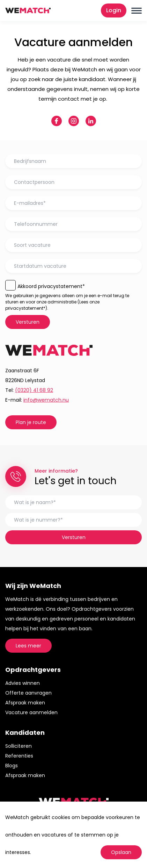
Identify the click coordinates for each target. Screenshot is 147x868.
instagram (74, 121)
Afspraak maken (25, 703)
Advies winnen (23, 683)
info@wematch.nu (46, 400)
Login (114, 10)
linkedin (91, 121)
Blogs (12, 766)
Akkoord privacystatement (51, 286)
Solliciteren (19, 746)
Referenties (19, 756)
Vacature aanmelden (31, 712)
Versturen (28, 322)
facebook (57, 121)
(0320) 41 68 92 (34, 390)
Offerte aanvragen (28, 693)
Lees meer (28, 646)
